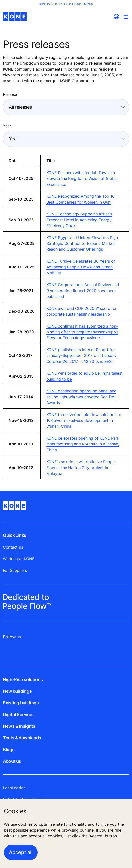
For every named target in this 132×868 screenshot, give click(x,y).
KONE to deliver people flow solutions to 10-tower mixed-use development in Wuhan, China (84, 420)
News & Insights (19, 726)
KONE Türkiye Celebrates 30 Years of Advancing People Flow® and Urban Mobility (81, 267)
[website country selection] (116, 17)
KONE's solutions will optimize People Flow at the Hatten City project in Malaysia (81, 468)
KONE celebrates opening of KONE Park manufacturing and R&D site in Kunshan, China (83, 444)
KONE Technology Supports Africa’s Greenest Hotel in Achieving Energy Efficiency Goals (79, 220)
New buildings (17, 691)
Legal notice (14, 788)
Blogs (9, 749)
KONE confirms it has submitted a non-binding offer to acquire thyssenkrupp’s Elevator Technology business (82, 332)
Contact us (13, 547)
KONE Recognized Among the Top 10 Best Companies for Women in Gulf (80, 199)
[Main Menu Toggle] (126, 17)
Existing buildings (21, 703)
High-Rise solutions (23, 679)
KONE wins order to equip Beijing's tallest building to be (84, 376)
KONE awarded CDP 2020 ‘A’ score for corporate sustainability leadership (82, 311)
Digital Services (19, 714)
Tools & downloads (22, 738)
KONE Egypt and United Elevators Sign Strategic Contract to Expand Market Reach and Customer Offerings (82, 243)
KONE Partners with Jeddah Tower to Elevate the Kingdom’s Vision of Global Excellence (82, 178)
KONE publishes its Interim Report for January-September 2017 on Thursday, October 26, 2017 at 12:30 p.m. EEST (82, 355)
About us (12, 761)
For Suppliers (15, 570)
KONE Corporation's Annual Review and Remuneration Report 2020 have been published (83, 291)
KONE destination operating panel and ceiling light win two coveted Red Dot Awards (81, 397)
